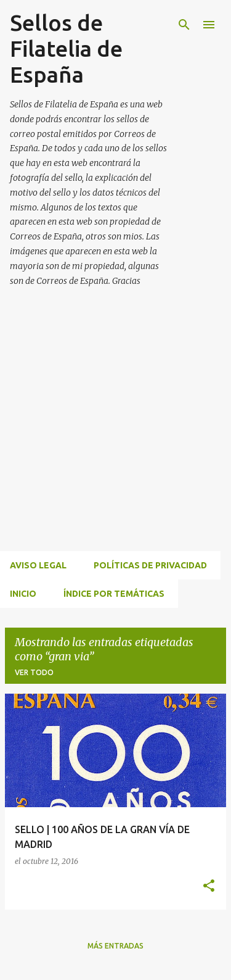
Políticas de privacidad (150, 565)
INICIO (23, 594)
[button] (209, 887)
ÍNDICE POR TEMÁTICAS (114, 594)
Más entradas (115, 946)
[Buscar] (184, 25)
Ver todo (34, 672)
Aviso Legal (38, 565)
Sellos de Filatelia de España (66, 48)
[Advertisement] (115, 434)
